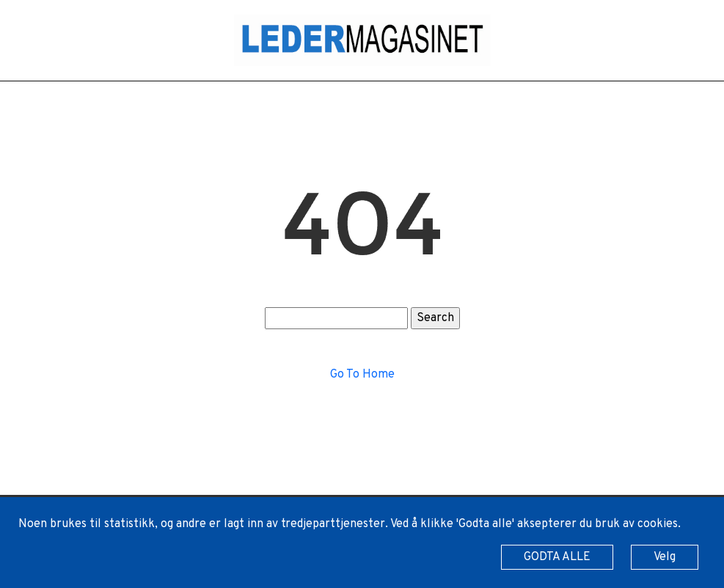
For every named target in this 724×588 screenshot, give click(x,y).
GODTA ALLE (557, 557)
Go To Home (362, 375)
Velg (665, 557)
